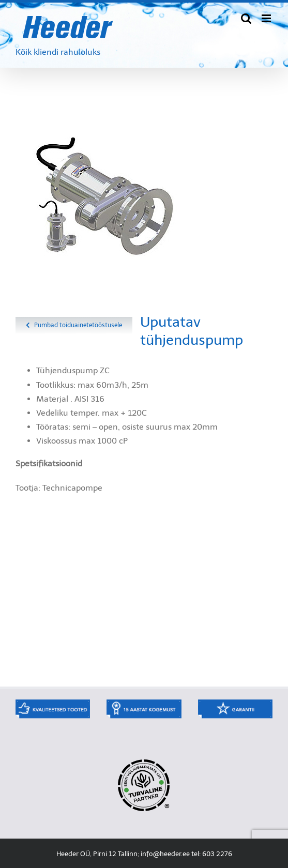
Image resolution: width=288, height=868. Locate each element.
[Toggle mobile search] (246, 18)
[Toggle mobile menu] (267, 18)
